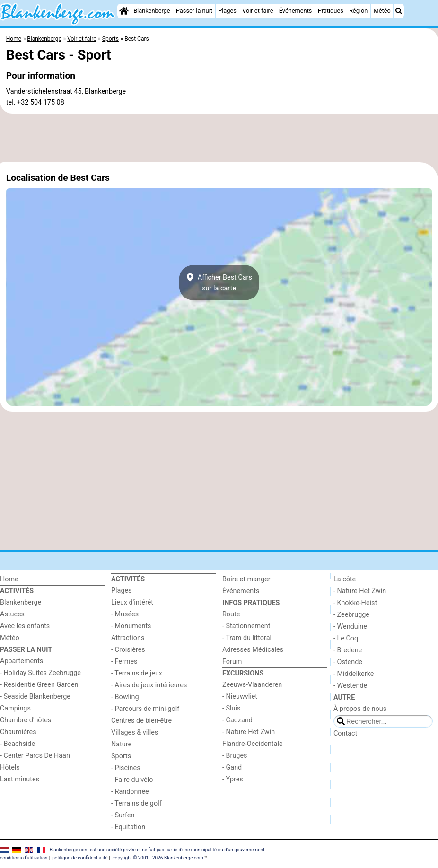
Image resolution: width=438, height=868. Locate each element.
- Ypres (233, 779)
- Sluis (231, 708)
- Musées (125, 614)
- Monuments (131, 626)
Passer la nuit (194, 11)
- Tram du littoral (247, 638)
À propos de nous (360, 709)
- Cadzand (237, 720)
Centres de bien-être (141, 721)
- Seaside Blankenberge (35, 697)
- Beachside (18, 744)
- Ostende (348, 662)
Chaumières (18, 732)
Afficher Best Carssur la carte (219, 283)
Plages (227, 11)
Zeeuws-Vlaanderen (252, 685)
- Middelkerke (354, 674)
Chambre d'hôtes (26, 720)
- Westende (350, 686)
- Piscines (126, 768)
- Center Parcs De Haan (35, 756)
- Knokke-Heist (355, 603)
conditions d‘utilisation (24, 858)
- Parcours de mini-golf (145, 709)
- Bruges (235, 756)
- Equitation (128, 827)
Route (231, 614)
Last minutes (20, 779)
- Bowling (125, 697)
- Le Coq (346, 638)
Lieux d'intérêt (132, 602)
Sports (121, 756)
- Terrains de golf (136, 803)
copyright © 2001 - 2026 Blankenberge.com (158, 858)
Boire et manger (246, 579)
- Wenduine (350, 627)
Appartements (22, 661)
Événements (296, 11)
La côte (345, 579)
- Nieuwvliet (240, 697)
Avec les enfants (25, 626)
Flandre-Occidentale (253, 744)
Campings (15, 708)
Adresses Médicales (253, 650)
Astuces (12, 614)
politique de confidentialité (80, 858)
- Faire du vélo (132, 780)
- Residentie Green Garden (39, 685)
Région (358, 11)
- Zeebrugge (351, 615)
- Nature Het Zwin (249, 732)
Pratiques (331, 11)
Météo (382, 11)
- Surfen (123, 815)
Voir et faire (258, 11)
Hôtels (10, 767)
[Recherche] (399, 11)
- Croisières (128, 650)
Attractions (128, 638)
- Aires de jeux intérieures (149, 685)
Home (9, 579)
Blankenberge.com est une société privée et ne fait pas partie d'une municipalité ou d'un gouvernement (157, 850)
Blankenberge (152, 11)
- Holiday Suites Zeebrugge (40, 673)
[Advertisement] (219, 138)
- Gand (232, 767)
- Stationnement (246, 626)
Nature (121, 744)
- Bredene (348, 650)
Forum (232, 662)
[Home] (124, 11)
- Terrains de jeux (137, 673)
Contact (345, 733)
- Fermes (124, 662)
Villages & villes (135, 732)
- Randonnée (130, 792)
